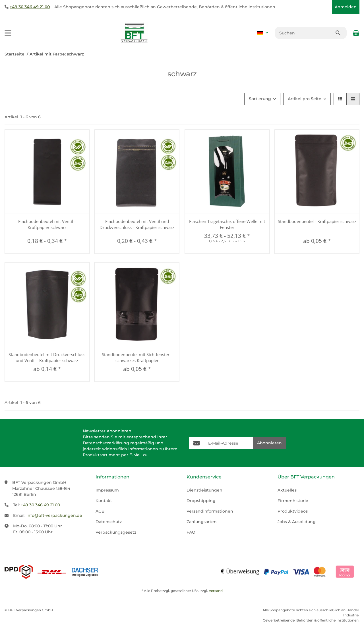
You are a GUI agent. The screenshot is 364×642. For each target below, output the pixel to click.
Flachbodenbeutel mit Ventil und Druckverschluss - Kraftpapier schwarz (137, 224)
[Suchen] (305, 33)
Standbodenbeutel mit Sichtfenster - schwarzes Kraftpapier (137, 357)
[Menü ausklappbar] (8, 33)
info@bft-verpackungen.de (54, 515)
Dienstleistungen (204, 490)
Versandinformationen (210, 511)
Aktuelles (287, 490)
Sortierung (260, 99)
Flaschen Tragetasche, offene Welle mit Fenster (227, 224)
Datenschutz (109, 522)
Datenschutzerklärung (106, 443)
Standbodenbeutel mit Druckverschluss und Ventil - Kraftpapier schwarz (47, 357)
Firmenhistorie (293, 501)
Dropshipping (201, 501)
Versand (216, 591)
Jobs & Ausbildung (297, 522)
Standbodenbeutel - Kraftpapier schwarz (317, 221)
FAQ (191, 532)
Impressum (107, 490)
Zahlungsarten (202, 522)
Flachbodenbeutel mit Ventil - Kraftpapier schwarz (47, 224)
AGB (100, 511)
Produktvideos (293, 511)
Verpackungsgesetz (116, 532)
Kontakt (104, 501)
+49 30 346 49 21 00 (30, 7)
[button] (326, 7)
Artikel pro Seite (305, 99)
